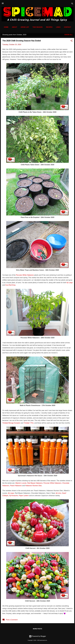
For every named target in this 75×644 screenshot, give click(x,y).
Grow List (25, 27)
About (15, 27)
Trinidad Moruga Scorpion (11, 423)
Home (6, 27)
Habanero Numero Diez (33, 486)
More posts (37, 629)
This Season (37, 27)
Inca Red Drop (10, 285)
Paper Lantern (24, 496)
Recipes (49, 27)
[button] (71, 41)
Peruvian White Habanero (25, 275)
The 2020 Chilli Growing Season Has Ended (22, 41)
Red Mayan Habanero (35, 483)
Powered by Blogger (38, 636)
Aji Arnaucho (14, 496)
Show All (69, 35)
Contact (67, 27)
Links (58, 27)
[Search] (72, 4)
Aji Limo (58, 493)
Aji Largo (70, 283)
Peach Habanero (16, 486)
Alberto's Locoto (21, 483)
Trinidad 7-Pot (29, 423)
